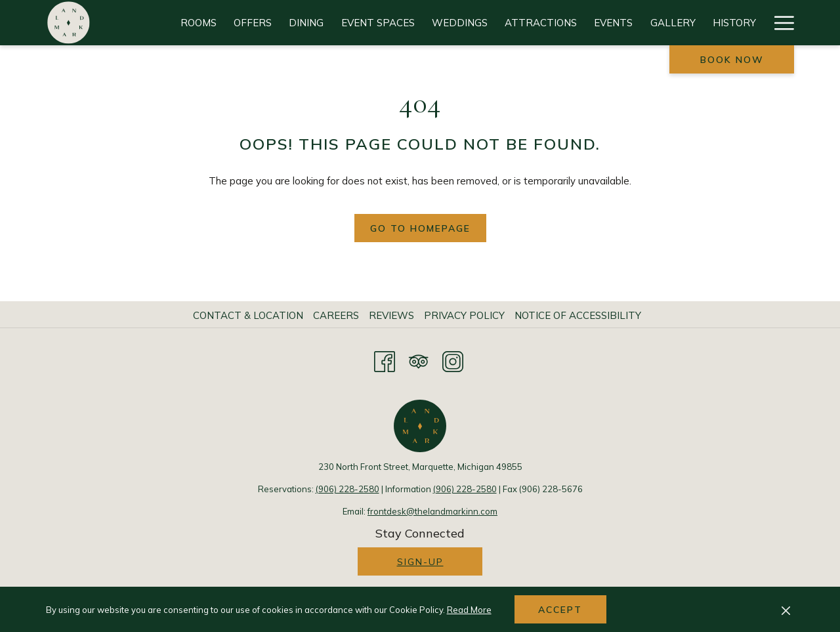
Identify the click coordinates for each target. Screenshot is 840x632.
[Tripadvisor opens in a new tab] (419, 360)
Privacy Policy (464, 315)
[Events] (613, 23)
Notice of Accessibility (578, 315)
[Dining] (306, 23)
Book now (732, 60)
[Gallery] (673, 23)
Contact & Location (248, 315)
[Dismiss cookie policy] (786, 610)
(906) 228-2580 (347, 489)
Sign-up (420, 562)
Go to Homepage (420, 228)
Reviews (391, 315)
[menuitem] (250, 316)
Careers (336, 315)
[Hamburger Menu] (779, 23)
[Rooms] (199, 23)
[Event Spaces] (378, 23)
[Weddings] (460, 23)
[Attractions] (541, 23)
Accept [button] (560, 610)
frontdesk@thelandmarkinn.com (432, 511)
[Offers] (253, 23)
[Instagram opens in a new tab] (453, 360)
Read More (469, 610)
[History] (734, 23)
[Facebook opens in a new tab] (385, 360)
